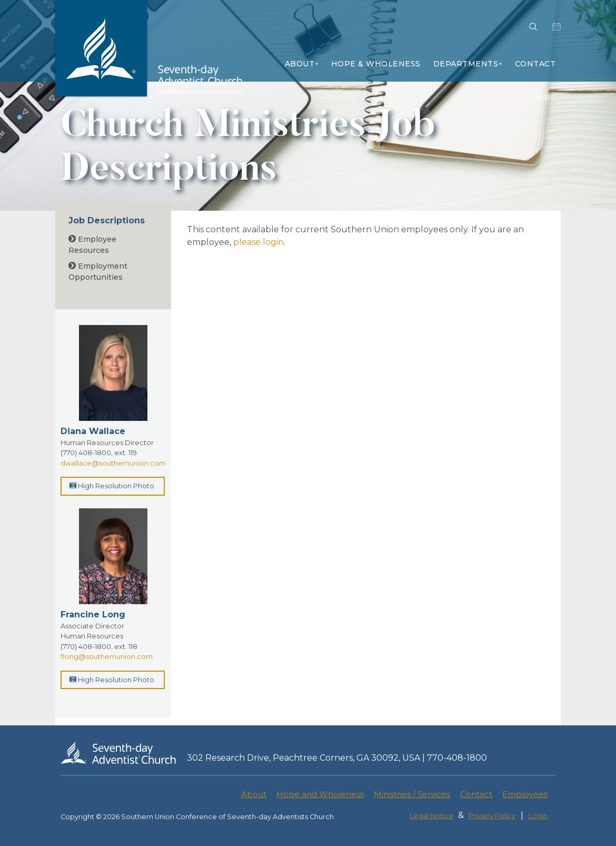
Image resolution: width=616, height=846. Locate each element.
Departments (466, 64)
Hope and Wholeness (320, 794)
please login (259, 242)
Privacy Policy (492, 816)
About (300, 64)
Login (538, 816)
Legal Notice (431, 816)
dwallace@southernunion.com (113, 463)
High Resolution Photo (112, 486)
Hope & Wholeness (376, 64)
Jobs (545, 98)
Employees (525, 794)
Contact (535, 64)
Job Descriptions (107, 220)
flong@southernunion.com (107, 656)
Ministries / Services (412, 794)
